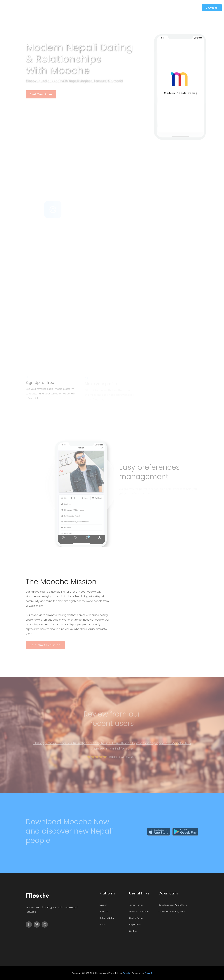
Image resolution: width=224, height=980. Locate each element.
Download (212, 8)
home (87, 8)
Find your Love (41, 94)
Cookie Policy (136, 918)
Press (102, 925)
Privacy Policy (136, 905)
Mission (99, 8)
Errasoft (149, 973)
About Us (104, 911)
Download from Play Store (172, 911)
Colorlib (127, 973)
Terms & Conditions (139, 911)
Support (121, 8)
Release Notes (107, 918)
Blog (109, 8)
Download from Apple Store (173, 905)
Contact (135, 8)
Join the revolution (45, 645)
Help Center (135, 925)
